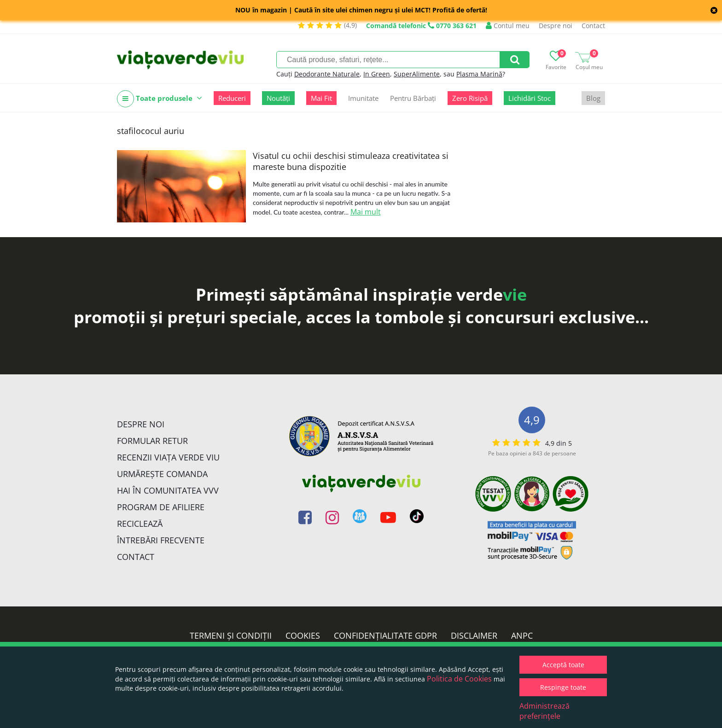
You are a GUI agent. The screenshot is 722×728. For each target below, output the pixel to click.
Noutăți (278, 98)
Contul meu (508, 26)
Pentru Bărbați (413, 98)
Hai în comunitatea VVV (168, 490)
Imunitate (363, 98)
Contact (593, 26)
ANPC (522, 635)
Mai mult (366, 212)
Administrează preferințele (544, 711)
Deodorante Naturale (327, 74)
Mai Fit (321, 98)
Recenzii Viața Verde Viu (168, 457)
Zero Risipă (470, 98)
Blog (593, 98)
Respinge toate (563, 687)
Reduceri (232, 98)
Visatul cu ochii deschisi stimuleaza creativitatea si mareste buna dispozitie (351, 161)
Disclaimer (474, 635)
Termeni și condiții (231, 635)
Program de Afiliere (161, 507)
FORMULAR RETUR (152, 441)
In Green (377, 74)
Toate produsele (160, 99)
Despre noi (556, 26)
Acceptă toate (563, 665)
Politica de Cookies (459, 679)
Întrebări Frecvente (161, 540)
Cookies (303, 635)
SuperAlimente (417, 74)
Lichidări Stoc (530, 98)
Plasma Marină (479, 74)
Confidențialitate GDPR (385, 635)
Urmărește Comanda (162, 474)
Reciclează (140, 524)
